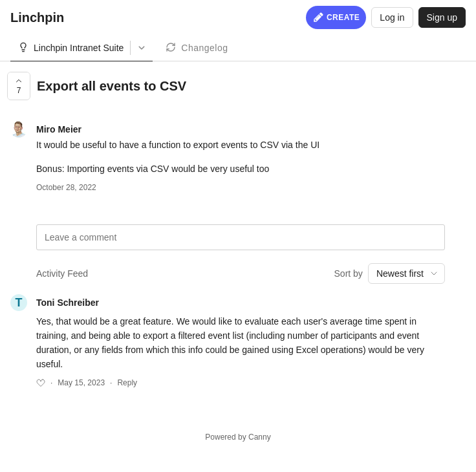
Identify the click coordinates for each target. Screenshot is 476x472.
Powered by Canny (238, 437)
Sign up (442, 17)
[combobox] (406, 274)
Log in (392, 17)
